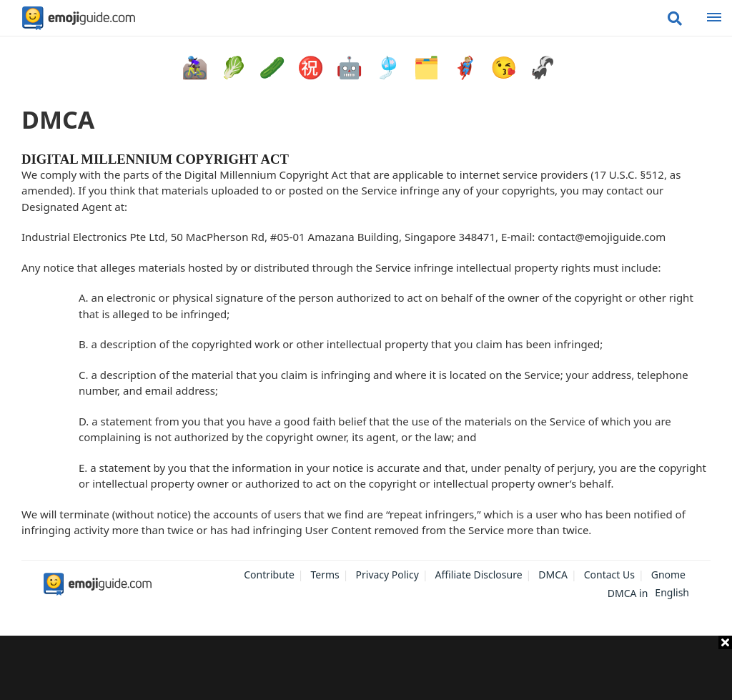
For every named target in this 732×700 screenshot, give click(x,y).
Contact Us (609, 575)
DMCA (553, 575)
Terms (325, 575)
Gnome (668, 575)
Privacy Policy (387, 575)
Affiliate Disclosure (479, 575)
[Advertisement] (366, 668)
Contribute (269, 575)
